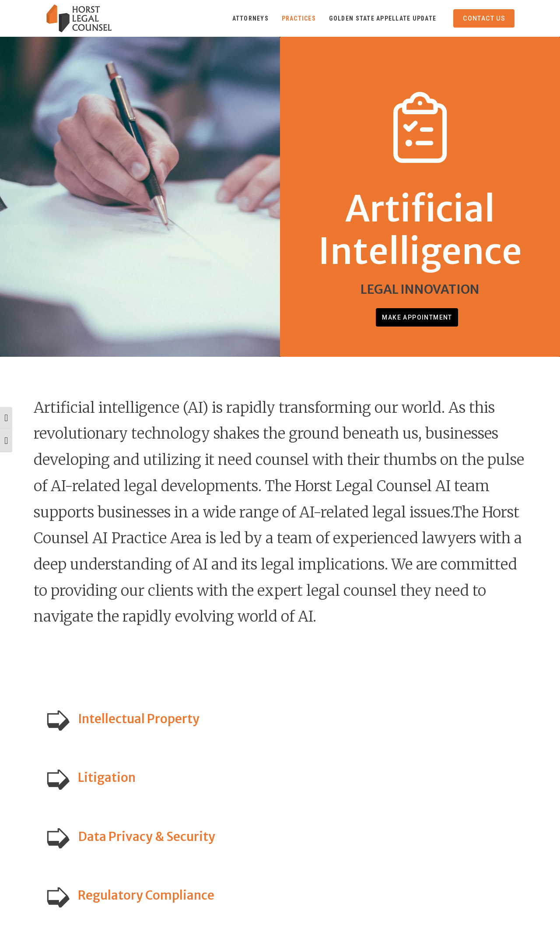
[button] (280, 719)
